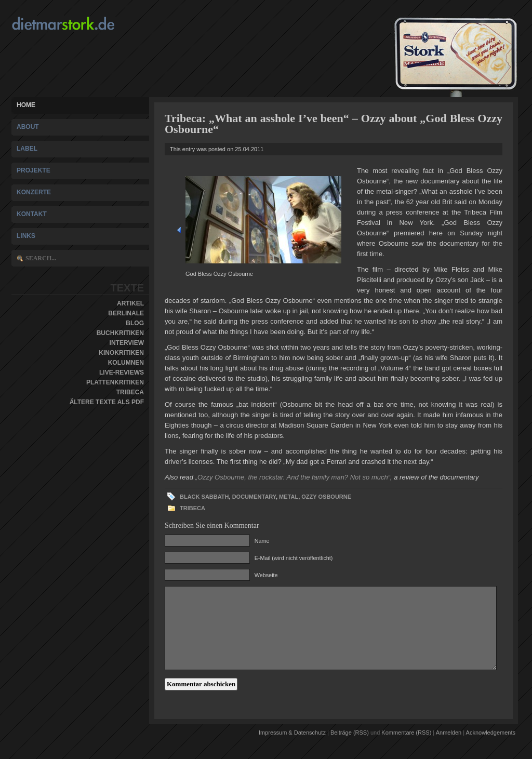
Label (27, 149)
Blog (135, 323)
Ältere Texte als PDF (107, 402)
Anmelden (449, 733)
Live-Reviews (122, 372)
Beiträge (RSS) (350, 733)
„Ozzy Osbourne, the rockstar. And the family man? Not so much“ (293, 477)
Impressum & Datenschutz (292, 733)
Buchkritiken (120, 333)
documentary (254, 497)
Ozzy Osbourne (326, 497)
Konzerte (34, 192)
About (28, 127)
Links (26, 236)
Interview (127, 343)
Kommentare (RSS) (406, 733)
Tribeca (130, 392)
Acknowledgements (491, 733)
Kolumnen (126, 363)
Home (26, 105)
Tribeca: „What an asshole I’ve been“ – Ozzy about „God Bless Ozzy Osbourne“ (334, 124)
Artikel (130, 303)
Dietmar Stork (83, 24)
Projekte (34, 170)
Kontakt (32, 214)
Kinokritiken (121, 353)
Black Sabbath (204, 497)
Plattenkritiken (115, 382)
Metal (289, 497)
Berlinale (126, 313)
